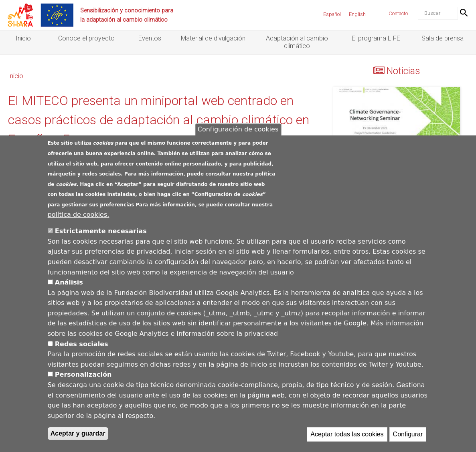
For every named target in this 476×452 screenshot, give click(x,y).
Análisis (69, 283)
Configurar (408, 435)
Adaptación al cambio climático (297, 42)
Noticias (403, 71)
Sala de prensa (443, 38)
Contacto (398, 13)
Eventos (150, 38)
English (357, 14)
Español (332, 14)
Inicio (23, 38)
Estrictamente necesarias (101, 231)
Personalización (83, 375)
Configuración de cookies (238, 130)
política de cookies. (79, 215)
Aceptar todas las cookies (347, 435)
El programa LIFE (376, 38)
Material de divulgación (213, 38)
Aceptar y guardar (78, 434)
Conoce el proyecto (86, 38)
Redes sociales (82, 344)
